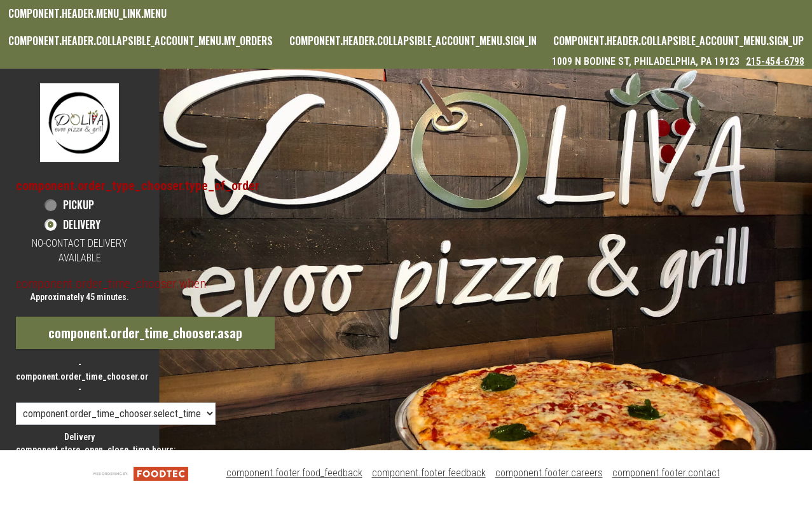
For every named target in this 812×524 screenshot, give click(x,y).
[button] (79, 122)
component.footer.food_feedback (294, 473)
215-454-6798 (775, 61)
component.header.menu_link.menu (87, 13)
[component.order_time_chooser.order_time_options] (116, 414)
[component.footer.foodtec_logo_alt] (141, 473)
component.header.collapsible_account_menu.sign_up (678, 41)
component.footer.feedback (429, 473)
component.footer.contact (666, 473)
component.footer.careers (549, 473)
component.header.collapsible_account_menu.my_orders (141, 41)
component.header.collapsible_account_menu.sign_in (413, 41)
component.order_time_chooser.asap (145, 333)
